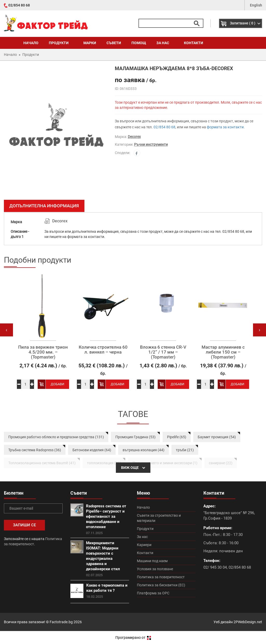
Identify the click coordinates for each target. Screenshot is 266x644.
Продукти (61, 43)
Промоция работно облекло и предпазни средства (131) (56, 437)
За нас (165, 43)
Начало (31, 43)
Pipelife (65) (177, 437)
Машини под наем (152, 561)
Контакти (194, 43)
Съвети (114, 43)
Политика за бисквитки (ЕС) (161, 585)
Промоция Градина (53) (135, 437)
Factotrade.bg (61, 622)
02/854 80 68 (19, 5)
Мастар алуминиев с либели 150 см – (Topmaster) (223, 352)
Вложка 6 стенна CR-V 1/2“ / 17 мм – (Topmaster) (163, 352)
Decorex (134, 137)
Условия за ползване (155, 569)
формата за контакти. (226, 127)
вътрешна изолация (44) (144, 450)
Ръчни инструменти (151, 144)
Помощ (139, 43)
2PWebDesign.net (248, 622)
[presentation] (6, 330)
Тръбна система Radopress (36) (35, 450)
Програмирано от (133, 638)
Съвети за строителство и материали (159, 518)
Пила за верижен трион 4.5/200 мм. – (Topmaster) (43, 352)
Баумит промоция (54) (217, 437)
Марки (90, 43)
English (256, 5)
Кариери (144, 545)
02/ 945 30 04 (215, 567)
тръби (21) (185, 450)
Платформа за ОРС (153, 593)
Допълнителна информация (44, 206)
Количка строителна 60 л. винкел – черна (103, 350)
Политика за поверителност (161, 577)
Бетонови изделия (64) (92, 450)
